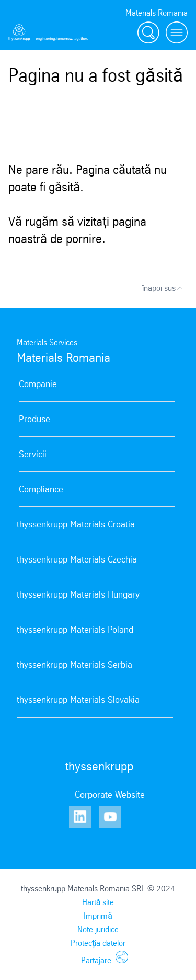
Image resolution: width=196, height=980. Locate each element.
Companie (38, 384)
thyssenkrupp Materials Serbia (74, 665)
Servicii (33, 454)
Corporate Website (110, 795)
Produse (34, 419)
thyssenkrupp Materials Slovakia (78, 700)
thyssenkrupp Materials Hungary (78, 594)
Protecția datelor (98, 943)
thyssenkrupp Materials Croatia (76, 524)
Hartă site (98, 902)
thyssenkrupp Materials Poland (75, 630)
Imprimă (98, 916)
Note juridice (98, 929)
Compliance (41, 489)
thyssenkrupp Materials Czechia (77, 559)
